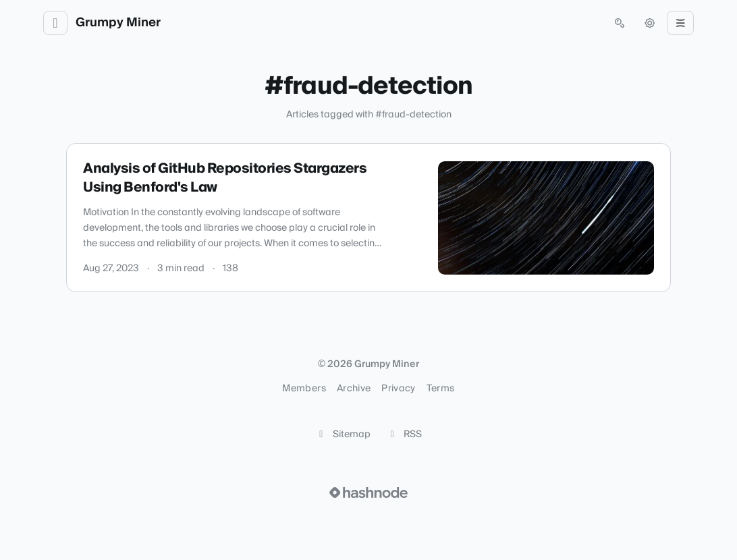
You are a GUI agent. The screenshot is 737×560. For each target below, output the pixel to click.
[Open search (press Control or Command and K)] (620, 23)
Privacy (398, 389)
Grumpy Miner (118, 23)
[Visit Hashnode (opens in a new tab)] (368, 493)
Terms (441, 389)
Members (304, 389)
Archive (354, 389)
